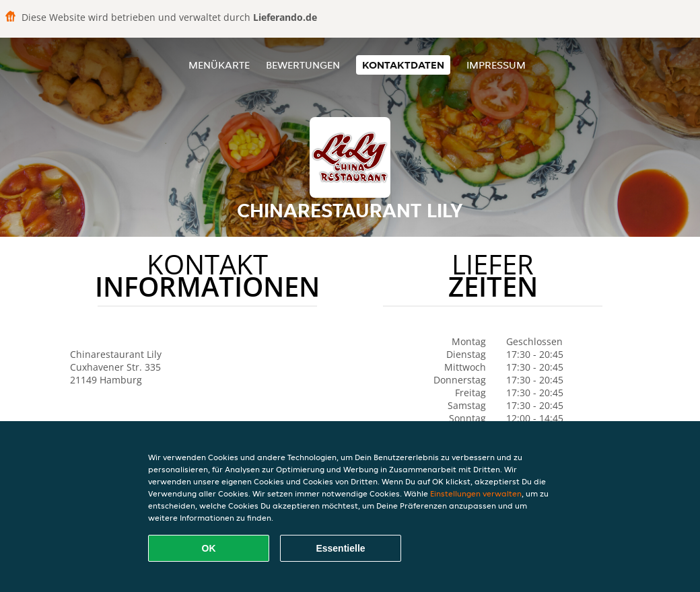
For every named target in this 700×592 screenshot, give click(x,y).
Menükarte (219, 65)
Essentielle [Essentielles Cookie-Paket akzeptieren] (340, 548)
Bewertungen (303, 65)
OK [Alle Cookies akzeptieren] (209, 548)
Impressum (496, 65)
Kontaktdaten (403, 65)
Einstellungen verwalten (476, 493)
